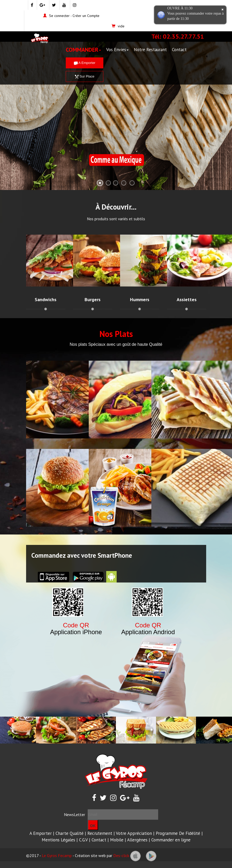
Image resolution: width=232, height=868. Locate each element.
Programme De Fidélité (178, 833)
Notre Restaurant (150, 50)
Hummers (140, 299)
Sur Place (85, 76)
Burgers (93, 299)
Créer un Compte (86, 16)
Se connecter (59, 16)
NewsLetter (75, 815)
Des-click (121, 855)
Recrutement (100, 833)
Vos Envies (117, 50)
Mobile (117, 840)
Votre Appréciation (134, 833)
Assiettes (187, 299)
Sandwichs (46, 299)
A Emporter (85, 63)
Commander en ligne (171, 840)
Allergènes (137, 840)
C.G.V (83, 840)
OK (93, 826)
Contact (179, 50)
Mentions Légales (58, 840)
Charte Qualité (70, 833)
